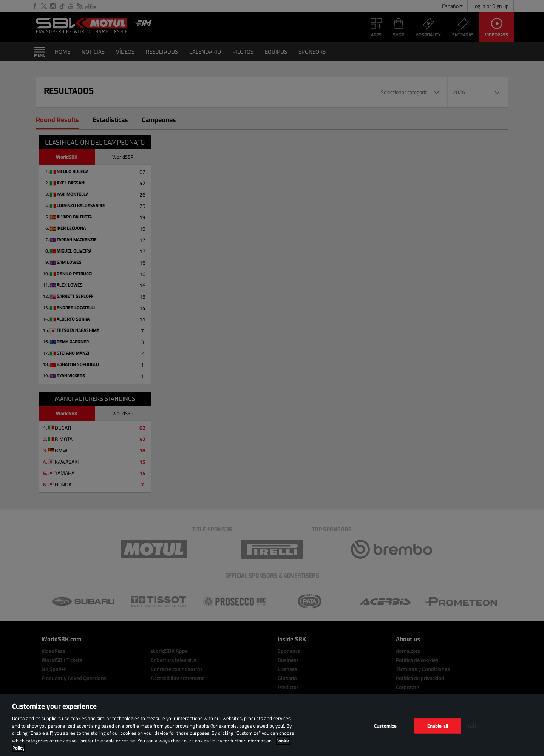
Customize (385, 725)
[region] (272, 725)
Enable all (438, 725)
